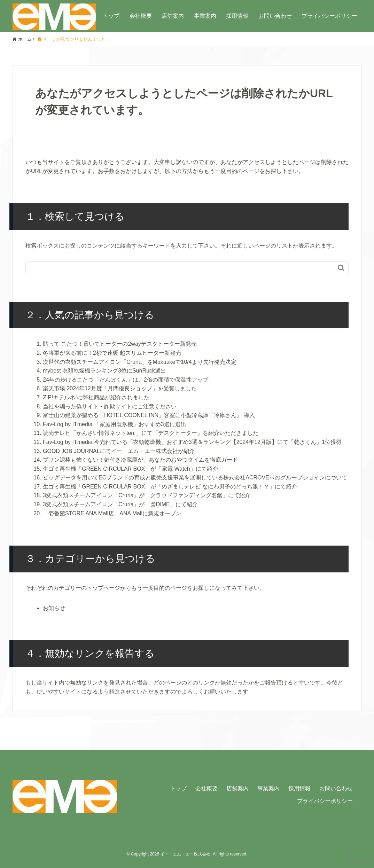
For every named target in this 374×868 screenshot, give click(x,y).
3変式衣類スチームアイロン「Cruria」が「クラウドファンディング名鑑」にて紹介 (147, 495)
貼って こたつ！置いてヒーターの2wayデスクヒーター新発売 (120, 344)
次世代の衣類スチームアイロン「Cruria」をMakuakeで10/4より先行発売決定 (140, 362)
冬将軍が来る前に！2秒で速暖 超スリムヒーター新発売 (112, 353)
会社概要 (141, 16)
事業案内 (205, 16)
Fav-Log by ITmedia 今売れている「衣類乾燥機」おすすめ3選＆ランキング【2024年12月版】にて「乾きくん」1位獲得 (192, 442)
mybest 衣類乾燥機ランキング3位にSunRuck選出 (104, 371)
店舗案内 (173, 16)
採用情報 (237, 16)
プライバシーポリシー (329, 16)
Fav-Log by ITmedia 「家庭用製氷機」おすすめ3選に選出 (115, 424)
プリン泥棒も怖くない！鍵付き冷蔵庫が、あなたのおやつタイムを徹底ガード (140, 460)
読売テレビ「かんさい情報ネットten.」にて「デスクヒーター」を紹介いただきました (151, 433)
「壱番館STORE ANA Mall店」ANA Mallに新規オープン (112, 513)
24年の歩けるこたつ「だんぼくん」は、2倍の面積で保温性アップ (126, 380)
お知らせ (54, 608)
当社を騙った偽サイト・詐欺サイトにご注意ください (110, 406)
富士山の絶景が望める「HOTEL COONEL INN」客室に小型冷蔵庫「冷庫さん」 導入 (149, 415)
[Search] (180, 268)
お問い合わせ (275, 16)
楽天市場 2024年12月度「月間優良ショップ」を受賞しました (120, 388)
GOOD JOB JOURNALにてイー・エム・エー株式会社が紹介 (119, 451)
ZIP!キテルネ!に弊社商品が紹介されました (96, 397)
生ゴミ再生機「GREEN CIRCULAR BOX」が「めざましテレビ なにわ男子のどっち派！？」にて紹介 (170, 487)
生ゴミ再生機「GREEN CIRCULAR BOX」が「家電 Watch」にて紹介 (130, 469)
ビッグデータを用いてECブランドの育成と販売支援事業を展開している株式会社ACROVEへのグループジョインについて (195, 478)
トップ (111, 16)
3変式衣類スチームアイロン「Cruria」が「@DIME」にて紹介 (120, 504)
